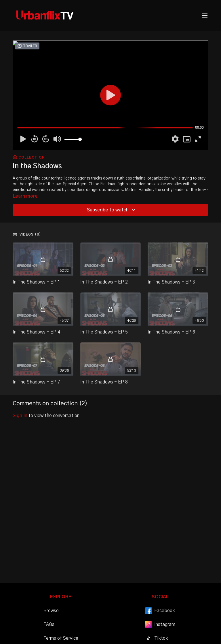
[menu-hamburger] (205, 16)
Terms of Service (61, 638)
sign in (20, 416)
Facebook (160, 611)
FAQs (49, 624)
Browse (51, 611)
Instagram (160, 624)
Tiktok (157, 638)
